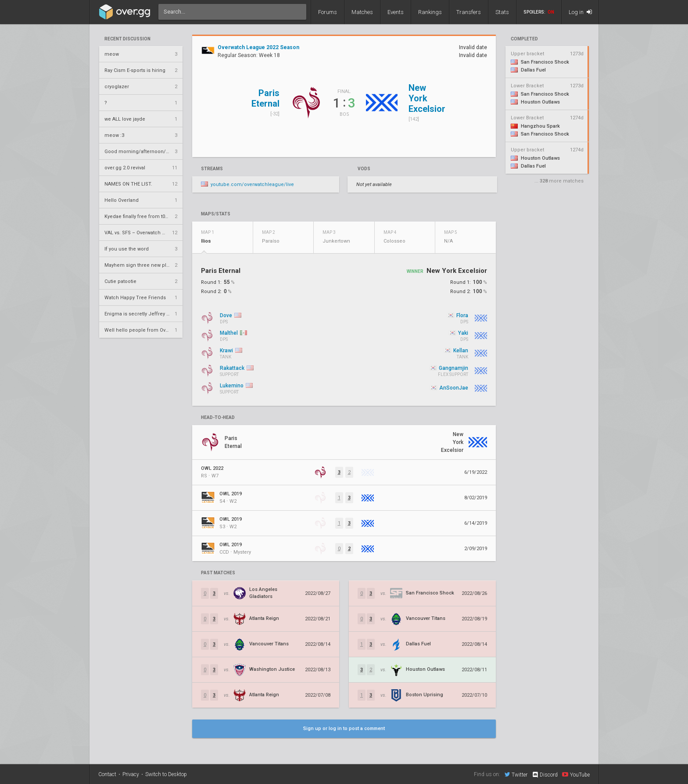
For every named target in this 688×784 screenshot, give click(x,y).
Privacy (131, 774)
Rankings (430, 12)
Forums (328, 12)
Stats (502, 12)
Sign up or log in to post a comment (344, 729)
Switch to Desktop (166, 774)
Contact (107, 774)
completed (524, 39)
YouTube (576, 774)
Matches (362, 12)
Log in (580, 12)
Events (396, 12)
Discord (545, 775)
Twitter (516, 774)
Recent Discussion (127, 39)
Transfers (469, 12)
